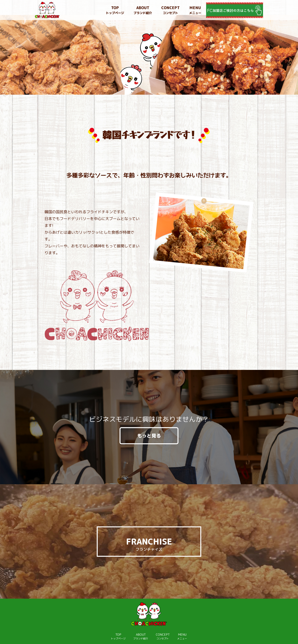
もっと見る (149, 421)
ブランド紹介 (143, 10)
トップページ (115, 10)
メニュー (195, 10)
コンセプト (170, 10)
